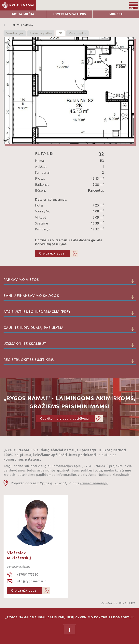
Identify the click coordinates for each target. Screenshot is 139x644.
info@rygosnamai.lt (31, 581)
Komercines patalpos (69, 14)
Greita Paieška (23, 14)
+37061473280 (27, 574)
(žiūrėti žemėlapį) (94, 483)
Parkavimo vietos (70, 281)
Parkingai (116, 14)
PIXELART (127, 603)
